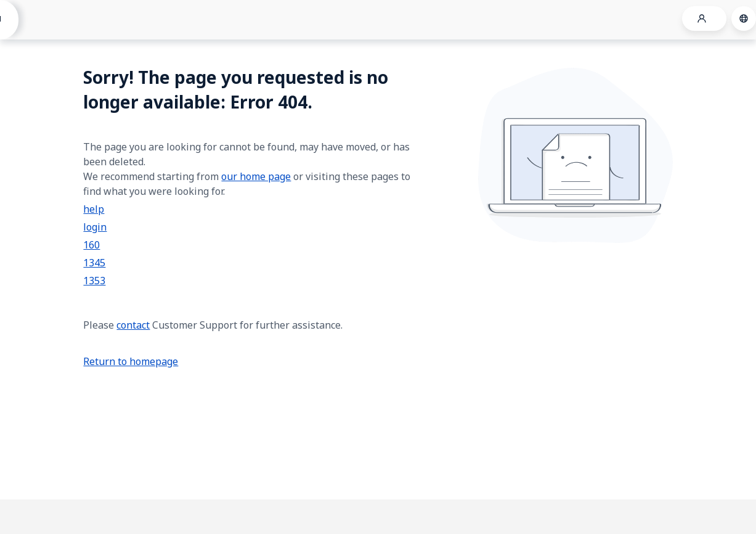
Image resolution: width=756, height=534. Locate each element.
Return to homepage (131, 361)
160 (91, 245)
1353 (94, 281)
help (94, 209)
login (95, 227)
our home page (256, 176)
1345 (94, 263)
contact (133, 325)
